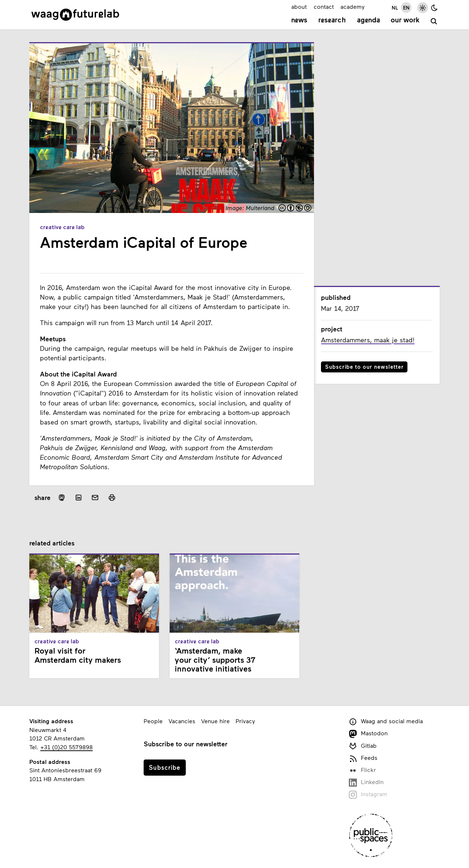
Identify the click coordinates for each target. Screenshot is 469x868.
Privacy (245, 721)
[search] (434, 21)
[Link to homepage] (75, 15)
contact (324, 6)
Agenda (368, 21)
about (299, 6)
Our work (405, 21)
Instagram (368, 795)
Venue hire (215, 721)
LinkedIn (366, 782)
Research (332, 21)
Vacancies (182, 721)
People (153, 721)
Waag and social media (386, 722)
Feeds (363, 758)
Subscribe (165, 767)
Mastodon (368, 734)
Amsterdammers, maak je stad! (368, 340)
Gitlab (363, 746)
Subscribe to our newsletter (364, 367)
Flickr (362, 770)
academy (352, 6)
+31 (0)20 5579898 (67, 747)
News (299, 21)
